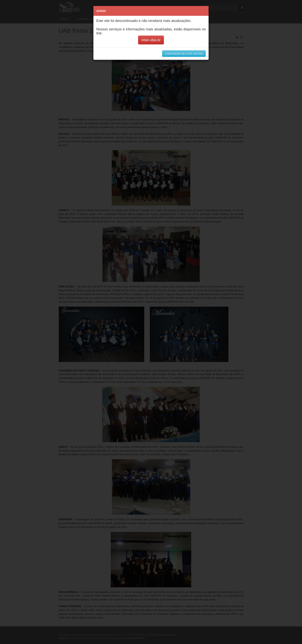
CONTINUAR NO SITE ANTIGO (184, 54)
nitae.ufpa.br (151, 40)
